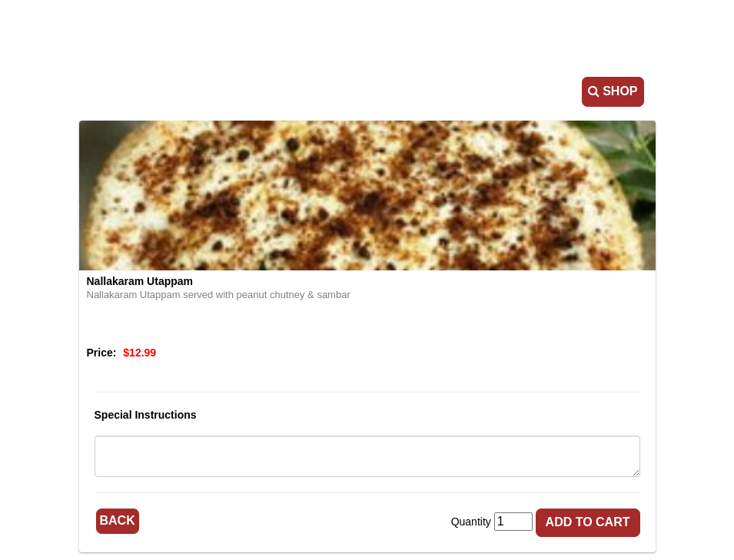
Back (118, 520)
